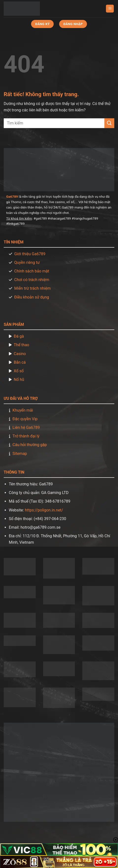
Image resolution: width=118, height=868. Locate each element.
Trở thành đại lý (26, 436)
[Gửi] (109, 123)
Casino (20, 354)
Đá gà (19, 336)
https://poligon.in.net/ (44, 510)
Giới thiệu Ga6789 (30, 254)
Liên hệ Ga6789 (26, 427)
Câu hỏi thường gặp (30, 445)
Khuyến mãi (23, 410)
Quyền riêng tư (27, 262)
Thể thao (22, 345)
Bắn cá (20, 362)
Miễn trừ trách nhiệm (33, 288)
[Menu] (110, 9)
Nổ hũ (19, 380)
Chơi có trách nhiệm (32, 280)
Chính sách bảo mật (32, 271)
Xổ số (19, 371)
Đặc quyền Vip (25, 419)
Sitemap (20, 454)
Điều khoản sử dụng (32, 297)
